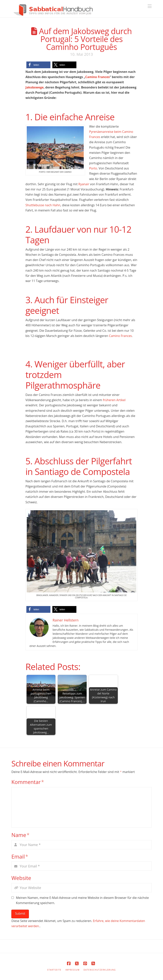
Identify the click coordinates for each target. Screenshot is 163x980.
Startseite (54, 970)
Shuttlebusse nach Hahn (43, 205)
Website (21, 878)
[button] (150, 6)
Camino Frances (97, 77)
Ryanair (84, 184)
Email (20, 857)
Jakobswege (35, 87)
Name (20, 835)
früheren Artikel (114, 400)
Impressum (72, 970)
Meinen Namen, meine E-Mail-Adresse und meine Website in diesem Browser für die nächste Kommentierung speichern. (82, 900)
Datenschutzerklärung (100, 970)
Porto (93, 168)
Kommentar (28, 782)
